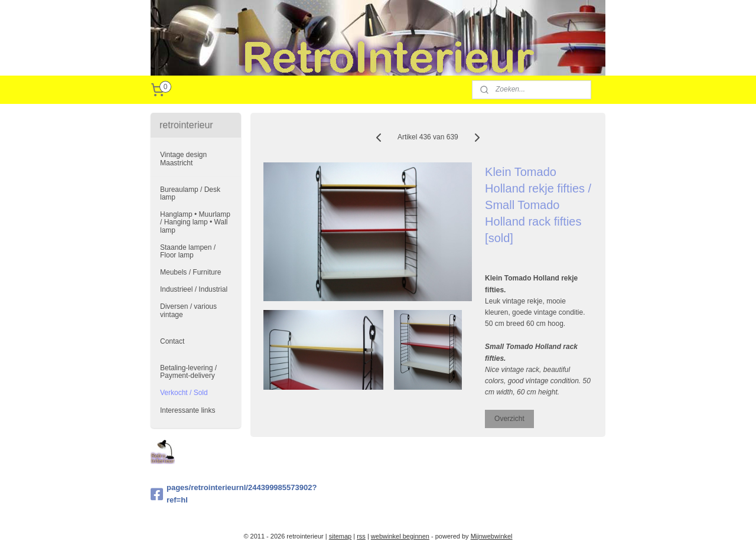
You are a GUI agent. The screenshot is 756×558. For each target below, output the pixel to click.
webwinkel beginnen (400, 536)
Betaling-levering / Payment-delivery (188, 372)
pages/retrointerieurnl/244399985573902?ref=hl (196, 494)
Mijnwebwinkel (492, 536)
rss (361, 536)
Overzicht (509, 419)
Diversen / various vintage (188, 310)
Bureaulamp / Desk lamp (190, 193)
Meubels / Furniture (190, 272)
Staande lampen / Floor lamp (188, 251)
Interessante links (188, 410)
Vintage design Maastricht (183, 159)
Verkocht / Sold (184, 393)
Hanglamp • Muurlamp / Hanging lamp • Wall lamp (195, 222)
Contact (172, 341)
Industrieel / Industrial (194, 289)
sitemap (340, 536)
